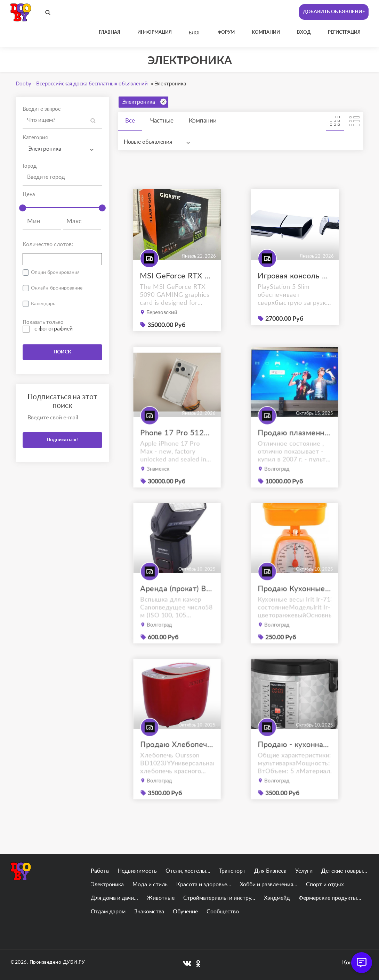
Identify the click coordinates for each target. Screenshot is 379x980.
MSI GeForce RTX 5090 (177, 276)
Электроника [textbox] (45, 149)
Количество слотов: (48, 244)
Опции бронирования (55, 273)
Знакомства (149, 912)
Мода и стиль (150, 885)
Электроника (144, 102)
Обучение (185, 912)
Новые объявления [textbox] (148, 142)
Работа (100, 871)
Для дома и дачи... (114, 898)
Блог (195, 33)
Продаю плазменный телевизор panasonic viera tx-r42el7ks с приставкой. (295, 445)
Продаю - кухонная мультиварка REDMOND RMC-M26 (295, 757)
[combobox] (62, 149)
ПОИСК (62, 352)
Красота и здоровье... (204, 885)
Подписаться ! (63, 440)
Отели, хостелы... (188, 871)
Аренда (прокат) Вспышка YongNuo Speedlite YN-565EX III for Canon (177, 601)
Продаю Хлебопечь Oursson (177, 757)
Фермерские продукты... (330, 898)
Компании (203, 121)
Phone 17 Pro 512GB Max (177, 445)
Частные (162, 121)
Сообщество (223, 912)
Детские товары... (344, 871)
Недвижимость (137, 871)
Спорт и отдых (325, 885)
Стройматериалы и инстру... (219, 898)
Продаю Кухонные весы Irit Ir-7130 (295, 601)
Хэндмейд (277, 898)
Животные (161, 898)
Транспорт (232, 871)
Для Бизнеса (270, 871)
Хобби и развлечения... (269, 885)
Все (130, 121)
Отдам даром (108, 912)
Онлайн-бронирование (57, 288)
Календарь (43, 304)
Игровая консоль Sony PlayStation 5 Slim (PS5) (295, 276)
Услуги (304, 871)
